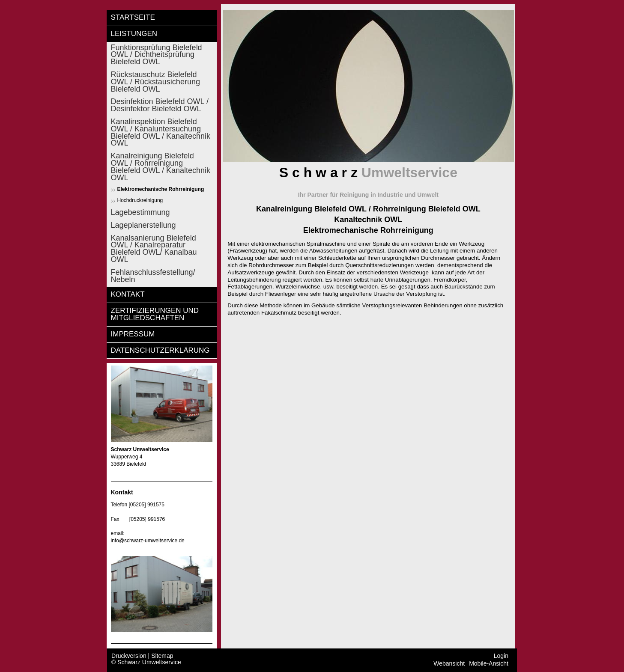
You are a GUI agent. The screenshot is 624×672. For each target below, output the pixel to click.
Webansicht (449, 663)
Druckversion (130, 656)
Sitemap (162, 656)
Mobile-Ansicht (489, 663)
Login (501, 656)
